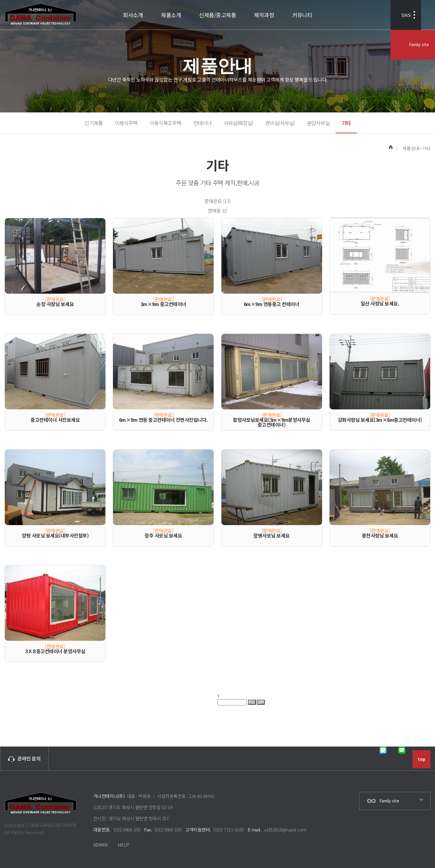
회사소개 (133, 15)
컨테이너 (202, 123)
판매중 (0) (218, 211)
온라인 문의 (24, 758)
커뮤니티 (302, 15)
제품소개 (171, 15)
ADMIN (101, 845)
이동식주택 (126, 123)
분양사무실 (318, 123)
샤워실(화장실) (238, 123)
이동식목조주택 (165, 123)
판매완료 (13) (217, 201)
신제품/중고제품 (217, 15)
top (422, 759)
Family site (417, 15)
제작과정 (264, 15)
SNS (374, 15)
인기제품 (94, 123)
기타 (346, 123)
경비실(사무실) (280, 123)
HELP (123, 845)
